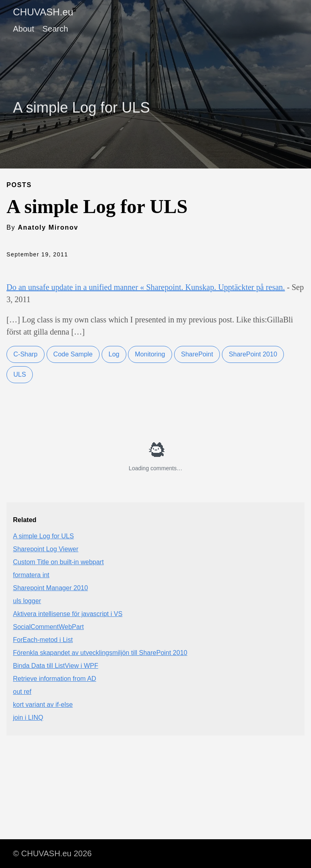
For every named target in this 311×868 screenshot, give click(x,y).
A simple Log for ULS (43, 536)
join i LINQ (28, 718)
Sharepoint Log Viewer (46, 549)
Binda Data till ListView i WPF (55, 666)
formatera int (31, 575)
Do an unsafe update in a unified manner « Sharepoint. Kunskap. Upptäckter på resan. (146, 287)
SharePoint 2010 (253, 354)
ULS (20, 374)
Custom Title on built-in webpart (58, 562)
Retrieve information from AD (54, 679)
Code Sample (73, 354)
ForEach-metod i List (43, 640)
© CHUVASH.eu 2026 (52, 853)
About (23, 29)
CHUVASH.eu (43, 12)
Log (114, 354)
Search (55, 29)
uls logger (27, 601)
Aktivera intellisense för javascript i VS (68, 614)
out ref (22, 692)
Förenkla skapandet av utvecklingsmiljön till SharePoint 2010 (100, 653)
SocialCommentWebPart (48, 627)
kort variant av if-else (43, 705)
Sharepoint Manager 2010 (50, 588)
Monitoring (150, 354)
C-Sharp (26, 354)
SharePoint (197, 354)
